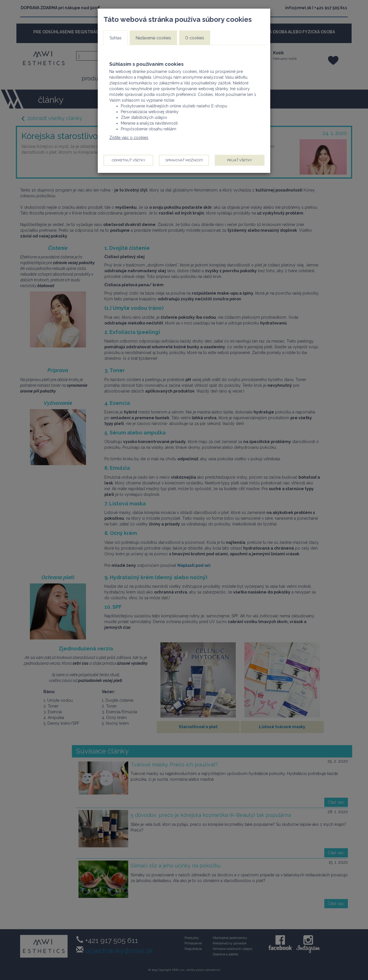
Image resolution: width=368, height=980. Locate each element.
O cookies (195, 38)
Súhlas (116, 38)
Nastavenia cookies (153, 38)
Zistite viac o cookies (129, 138)
